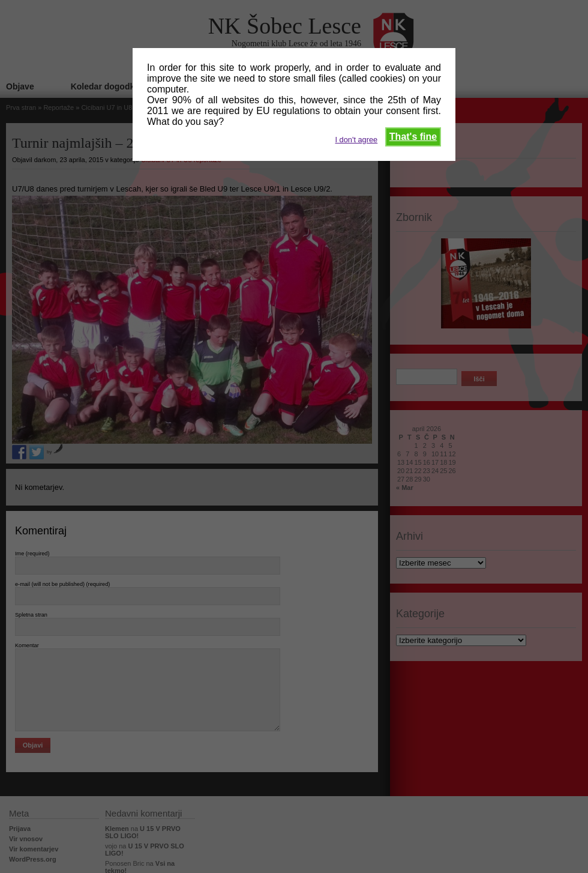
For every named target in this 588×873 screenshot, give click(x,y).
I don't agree (356, 140)
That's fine (413, 137)
